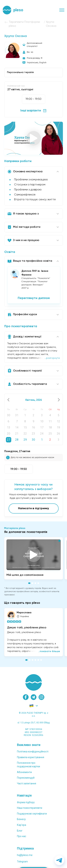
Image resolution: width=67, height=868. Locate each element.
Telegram (22, 862)
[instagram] (41, 697)
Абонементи (24, 772)
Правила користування (31, 757)
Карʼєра (22, 825)
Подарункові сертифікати (32, 814)
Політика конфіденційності (33, 752)
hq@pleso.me (25, 855)
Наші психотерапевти (30, 808)
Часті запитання (27, 783)
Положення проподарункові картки (28, 765)
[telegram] (34, 697)
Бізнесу (21, 819)
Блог (20, 831)
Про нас (22, 836)
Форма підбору (26, 802)
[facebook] (26, 697)
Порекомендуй (26, 778)
